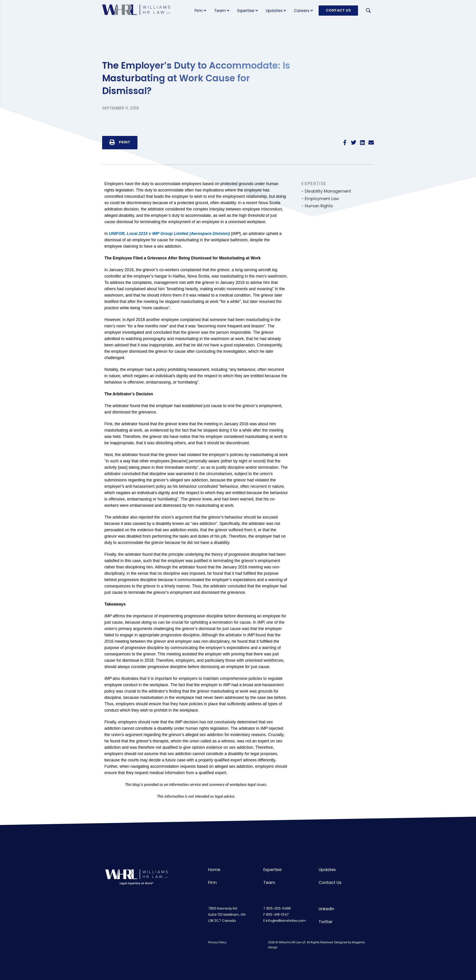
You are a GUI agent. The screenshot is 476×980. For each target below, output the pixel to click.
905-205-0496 (279, 908)
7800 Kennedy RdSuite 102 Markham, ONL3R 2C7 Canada (227, 914)
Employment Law (322, 199)
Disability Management (328, 191)
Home (214, 870)
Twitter (326, 922)
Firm (200, 11)
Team (222, 11)
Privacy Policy (217, 942)
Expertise (248, 11)
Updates (276, 11)
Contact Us (330, 882)
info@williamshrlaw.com (286, 921)
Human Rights (319, 206)
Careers (303, 11)
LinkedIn (326, 909)
